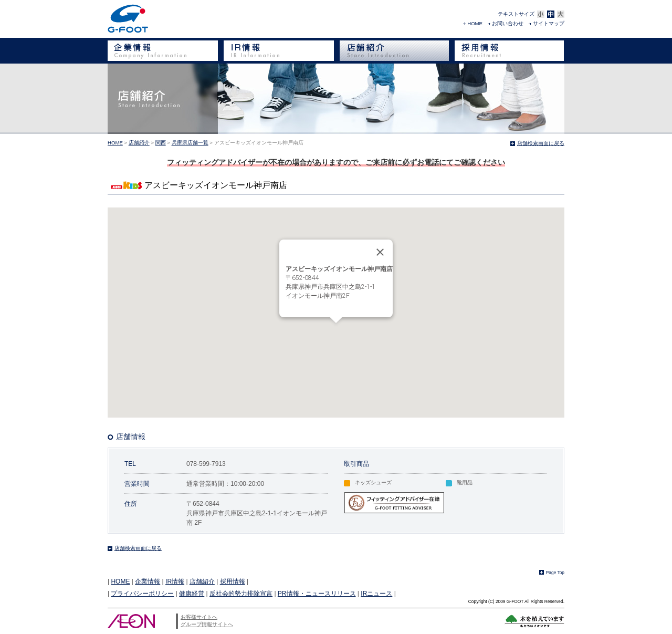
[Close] (380, 252)
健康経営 (192, 594)
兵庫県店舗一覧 (190, 143)
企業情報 (148, 581)
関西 (161, 143)
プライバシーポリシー (142, 594)
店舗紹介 (139, 143)
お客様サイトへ (199, 617)
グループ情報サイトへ (207, 624)
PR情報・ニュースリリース (317, 594)
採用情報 (233, 581)
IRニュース (376, 594)
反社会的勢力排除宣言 (241, 594)
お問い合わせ (508, 23)
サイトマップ (549, 23)
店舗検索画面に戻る (541, 143)
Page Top (555, 573)
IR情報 (175, 581)
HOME (475, 23)
